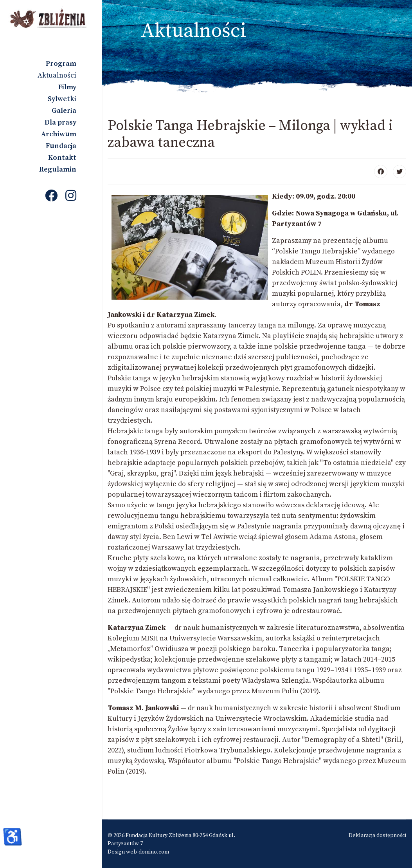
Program (61, 64)
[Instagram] (71, 197)
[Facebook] (51, 197)
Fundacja (61, 146)
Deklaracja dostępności (377, 835)
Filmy (67, 87)
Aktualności (57, 75)
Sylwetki (62, 99)
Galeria (64, 111)
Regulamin (58, 169)
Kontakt (62, 158)
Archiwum (59, 134)
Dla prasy (60, 122)
